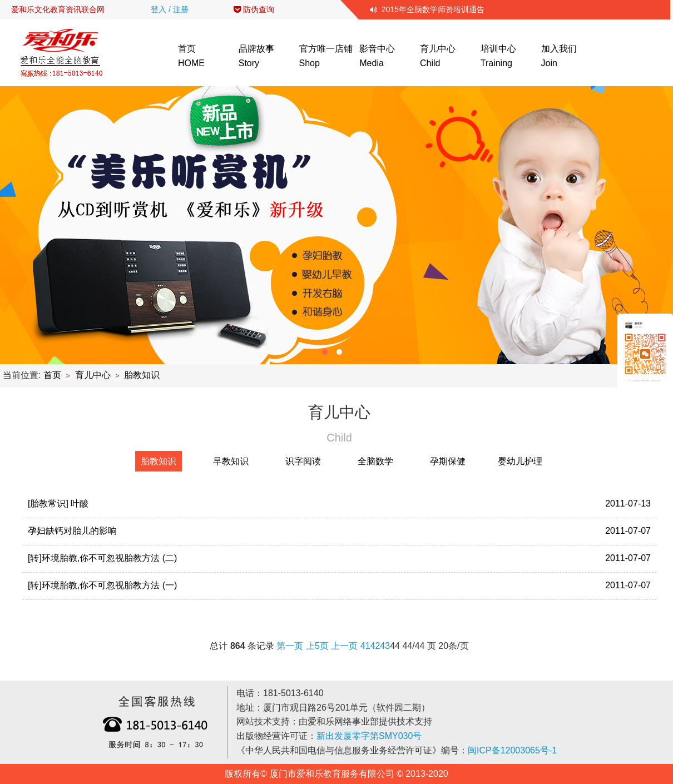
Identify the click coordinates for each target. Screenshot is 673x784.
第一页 (290, 646)
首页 (52, 375)
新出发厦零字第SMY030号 (369, 736)
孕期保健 (448, 461)
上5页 (317, 646)
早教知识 (231, 461)
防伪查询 (254, 9)
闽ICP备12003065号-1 (512, 750)
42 (375, 646)
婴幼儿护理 (520, 461)
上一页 (344, 646)
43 (385, 646)
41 (365, 646)
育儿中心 (93, 375)
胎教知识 (142, 375)
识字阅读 (303, 461)
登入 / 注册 (170, 9)
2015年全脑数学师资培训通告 (427, 9)
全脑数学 (375, 461)
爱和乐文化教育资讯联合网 (58, 9)
